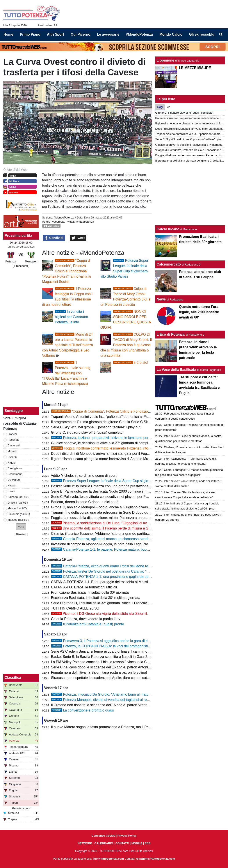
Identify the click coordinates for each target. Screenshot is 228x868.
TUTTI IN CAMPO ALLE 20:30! (75, 608)
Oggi (160, 107)
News (161, 299)
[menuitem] (221, 35)
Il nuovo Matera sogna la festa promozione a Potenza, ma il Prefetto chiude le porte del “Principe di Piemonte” (136, 727)
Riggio (12, 463)
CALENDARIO (104, 843)
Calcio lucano (168, 229)
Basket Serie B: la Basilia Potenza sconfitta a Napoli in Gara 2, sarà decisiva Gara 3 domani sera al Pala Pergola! (139, 657)
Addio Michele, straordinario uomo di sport (84, 476)
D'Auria (12, 457)
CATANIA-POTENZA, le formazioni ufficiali (84, 587)
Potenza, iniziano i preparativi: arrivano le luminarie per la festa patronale (114, 438)
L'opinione (165, 60)
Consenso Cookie (103, 836)
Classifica (13, 678)
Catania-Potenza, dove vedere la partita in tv (86, 619)
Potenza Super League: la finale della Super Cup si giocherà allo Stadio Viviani (118, 481)
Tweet (78, 238)
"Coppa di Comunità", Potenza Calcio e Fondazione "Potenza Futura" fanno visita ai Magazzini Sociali (67, 271)
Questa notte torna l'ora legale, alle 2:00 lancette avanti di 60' (199, 312)
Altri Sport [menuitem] (55, 34)
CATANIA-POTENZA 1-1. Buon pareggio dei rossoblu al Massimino (103, 582)
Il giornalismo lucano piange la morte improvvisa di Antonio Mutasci (103, 459)
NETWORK (85, 843)
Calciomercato (169, 264)
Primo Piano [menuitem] (30, 34)
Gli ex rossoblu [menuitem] (202, 34)
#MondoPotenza (64, 217)
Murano (12, 451)
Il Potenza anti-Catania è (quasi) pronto (88, 624)
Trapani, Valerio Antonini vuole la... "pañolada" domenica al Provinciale (106, 417)
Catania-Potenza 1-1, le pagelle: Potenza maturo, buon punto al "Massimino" (117, 549)
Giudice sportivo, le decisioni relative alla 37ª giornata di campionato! (104, 443)
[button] (21, 527)
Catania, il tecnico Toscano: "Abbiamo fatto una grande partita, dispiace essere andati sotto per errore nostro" (136, 534)
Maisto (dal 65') (17, 508)
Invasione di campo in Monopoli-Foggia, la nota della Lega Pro (100, 544)
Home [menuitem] (8, 34)
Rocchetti (13, 440)
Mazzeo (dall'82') (18, 520)
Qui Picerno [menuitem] (80, 34)
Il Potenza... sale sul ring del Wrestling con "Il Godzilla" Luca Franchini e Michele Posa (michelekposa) (66, 373)
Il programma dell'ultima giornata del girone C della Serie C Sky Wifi (104, 422)
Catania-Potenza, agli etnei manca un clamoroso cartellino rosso (107, 539)
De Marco (14, 480)
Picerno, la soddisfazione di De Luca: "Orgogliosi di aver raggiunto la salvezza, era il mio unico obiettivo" (138, 523)
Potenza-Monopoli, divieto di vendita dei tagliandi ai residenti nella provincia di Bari (121, 700)
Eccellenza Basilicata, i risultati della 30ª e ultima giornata (96, 598)
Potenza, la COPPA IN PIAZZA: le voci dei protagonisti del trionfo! (108, 646)
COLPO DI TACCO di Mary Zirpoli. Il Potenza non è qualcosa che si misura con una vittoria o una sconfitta (126, 345)
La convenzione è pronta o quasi (82, 710)
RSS (148, 843)
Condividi (54, 238)
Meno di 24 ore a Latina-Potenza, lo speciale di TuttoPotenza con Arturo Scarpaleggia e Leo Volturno (68, 345)
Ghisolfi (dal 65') (18, 503)
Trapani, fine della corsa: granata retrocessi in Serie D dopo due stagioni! (108, 512)
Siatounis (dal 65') (19, 514)
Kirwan (12, 485)
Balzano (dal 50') (18, 497)
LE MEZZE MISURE (195, 68)
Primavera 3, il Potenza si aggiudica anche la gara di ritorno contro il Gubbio (116, 641)
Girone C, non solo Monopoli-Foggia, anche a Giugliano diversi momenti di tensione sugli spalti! (125, 507)
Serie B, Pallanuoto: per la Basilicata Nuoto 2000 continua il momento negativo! (113, 491)
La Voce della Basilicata (176, 370)
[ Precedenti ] (21, 266)
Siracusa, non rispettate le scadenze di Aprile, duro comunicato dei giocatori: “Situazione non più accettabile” (135, 678)
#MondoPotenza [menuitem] (140, 34)
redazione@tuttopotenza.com (156, 859)
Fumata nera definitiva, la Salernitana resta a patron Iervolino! (99, 672)
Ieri (168, 107)
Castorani (14, 445)
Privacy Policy (127, 836)
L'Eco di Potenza (170, 334)
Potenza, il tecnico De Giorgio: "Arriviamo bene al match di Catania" (110, 694)
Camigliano (15, 468)
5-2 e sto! (131, 363)
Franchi (12, 434)
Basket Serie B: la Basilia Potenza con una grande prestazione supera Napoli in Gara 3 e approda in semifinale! (138, 486)
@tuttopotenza (85, 222)
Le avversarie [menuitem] (108, 34)
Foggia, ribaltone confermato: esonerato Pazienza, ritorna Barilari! (109, 448)
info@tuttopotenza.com (108, 859)
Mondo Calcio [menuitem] (171, 34)
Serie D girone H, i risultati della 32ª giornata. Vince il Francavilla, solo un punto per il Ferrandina (126, 603)
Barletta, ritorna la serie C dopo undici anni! (85, 502)
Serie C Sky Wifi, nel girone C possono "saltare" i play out (96, 427)
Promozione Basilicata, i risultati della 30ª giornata (90, 592)
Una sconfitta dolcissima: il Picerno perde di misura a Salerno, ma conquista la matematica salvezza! (135, 528)
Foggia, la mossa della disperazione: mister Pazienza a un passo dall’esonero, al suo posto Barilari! (128, 518)
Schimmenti (15, 474)
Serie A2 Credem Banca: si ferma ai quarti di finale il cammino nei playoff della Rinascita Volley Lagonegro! (134, 651)
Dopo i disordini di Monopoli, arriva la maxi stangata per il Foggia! (102, 454)
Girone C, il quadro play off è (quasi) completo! (87, 432)
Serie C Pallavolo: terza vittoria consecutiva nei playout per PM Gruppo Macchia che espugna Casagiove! (133, 497)
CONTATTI (122, 843)
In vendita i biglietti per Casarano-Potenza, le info (72, 317)
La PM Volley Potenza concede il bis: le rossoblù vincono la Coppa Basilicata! (111, 662)
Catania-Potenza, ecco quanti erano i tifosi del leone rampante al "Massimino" (118, 566)
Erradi (11, 491)
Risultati (21, 534)
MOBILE (137, 843)
